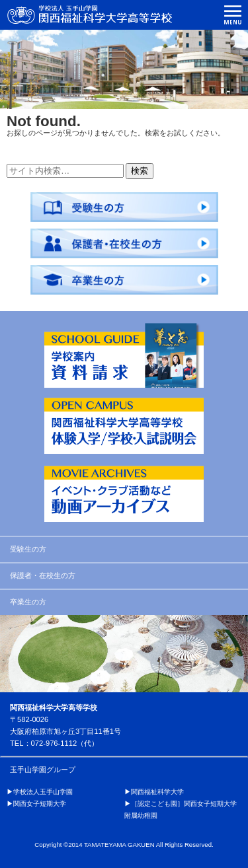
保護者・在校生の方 (43, 575)
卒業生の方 (28, 602)
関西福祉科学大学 (157, 792)
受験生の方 (28, 549)
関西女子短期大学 (40, 804)
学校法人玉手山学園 (43, 792)
